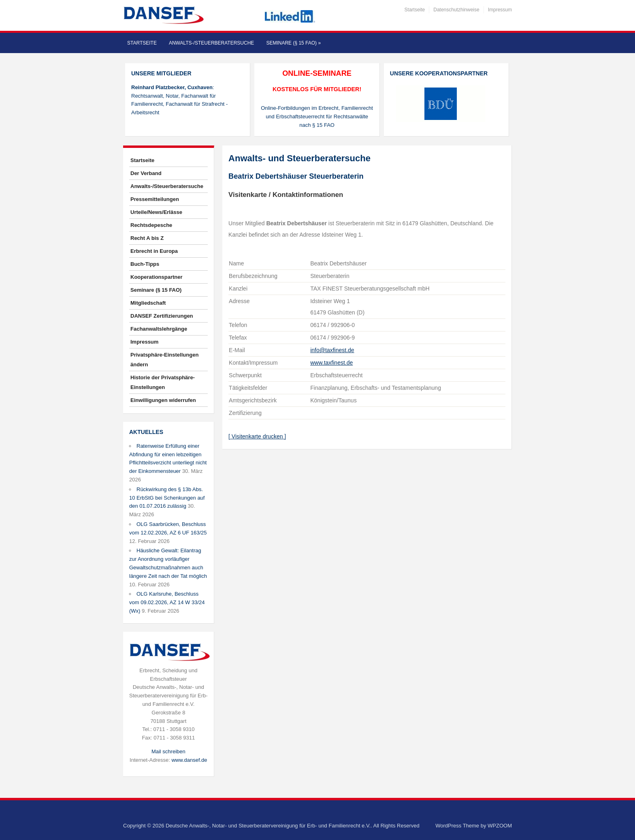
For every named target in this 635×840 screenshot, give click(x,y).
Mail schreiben (168, 751)
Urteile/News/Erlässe (156, 212)
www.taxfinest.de (331, 363)
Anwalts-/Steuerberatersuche (211, 43)
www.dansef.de (189, 760)
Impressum (500, 10)
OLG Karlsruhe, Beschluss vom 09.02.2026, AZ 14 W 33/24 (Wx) (167, 602)
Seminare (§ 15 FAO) (293, 43)
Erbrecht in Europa (154, 251)
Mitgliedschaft (148, 303)
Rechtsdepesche (151, 225)
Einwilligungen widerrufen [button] (163, 400)
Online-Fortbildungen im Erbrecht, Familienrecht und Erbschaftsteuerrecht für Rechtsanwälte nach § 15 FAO (317, 116)
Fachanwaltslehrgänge (159, 329)
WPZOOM (500, 826)
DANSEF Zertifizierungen (162, 316)
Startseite (415, 10)
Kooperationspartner (157, 277)
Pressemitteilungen (155, 199)
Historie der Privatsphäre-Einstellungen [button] (163, 382)
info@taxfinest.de (332, 350)
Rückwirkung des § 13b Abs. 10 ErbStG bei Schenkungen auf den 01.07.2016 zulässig (167, 498)
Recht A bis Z (147, 238)
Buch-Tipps (145, 264)
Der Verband (146, 173)
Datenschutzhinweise (456, 10)
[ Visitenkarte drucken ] (257, 436)
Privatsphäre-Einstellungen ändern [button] (164, 360)
